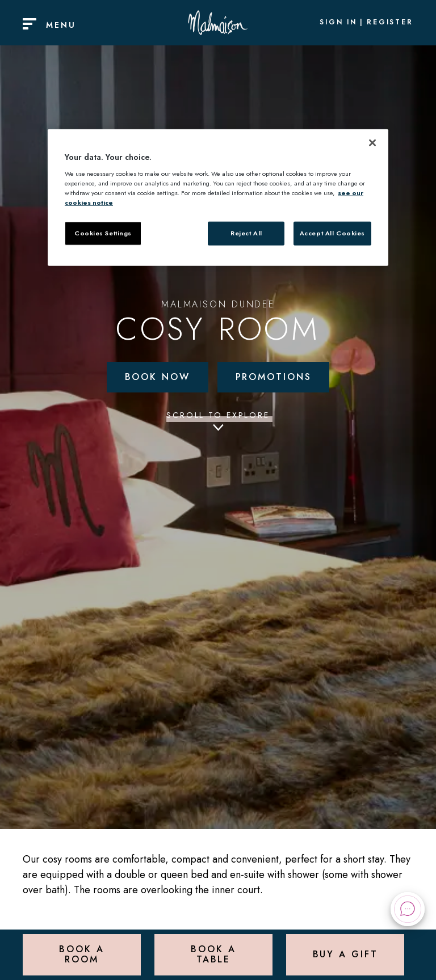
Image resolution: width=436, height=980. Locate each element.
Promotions (274, 377)
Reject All (246, 233)
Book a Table (213, 954)
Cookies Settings (103, 233)
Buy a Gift (345, 954)
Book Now (158, 377)
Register (390, 23)
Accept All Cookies (332, 233)
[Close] (372, 143)
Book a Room (81, 954)
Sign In (338, 23)
